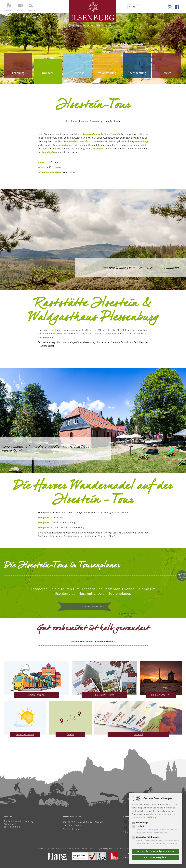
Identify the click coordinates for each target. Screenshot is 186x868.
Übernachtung (137, 73)
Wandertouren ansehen (93, 607)
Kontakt (115, 849)
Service (167, 73)
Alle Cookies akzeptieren (155, 857)
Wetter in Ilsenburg (25, 734)
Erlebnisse (78, 73)
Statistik (138, 826)
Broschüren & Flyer (104, 695)
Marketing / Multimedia (145, 837)
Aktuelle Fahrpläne (37, 695)
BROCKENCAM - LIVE (161, 695)
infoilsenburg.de (103, 849)
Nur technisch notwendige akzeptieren (155, 851)
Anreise (70, 734)
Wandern (48, 73)
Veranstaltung (107, 73)
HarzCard (138, 734)
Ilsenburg (18, 73)
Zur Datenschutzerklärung (144, 817)
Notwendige (140, 823)
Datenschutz (125, 849)
